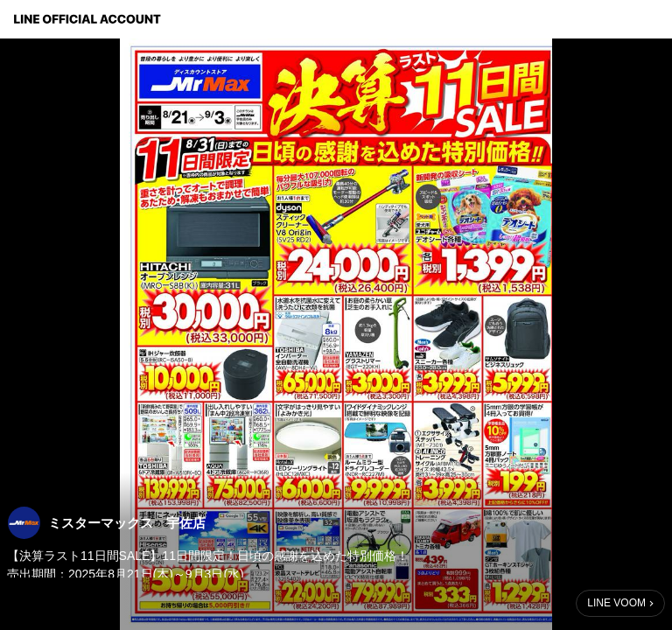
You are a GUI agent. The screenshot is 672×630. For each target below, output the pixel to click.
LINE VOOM (616, 603)
